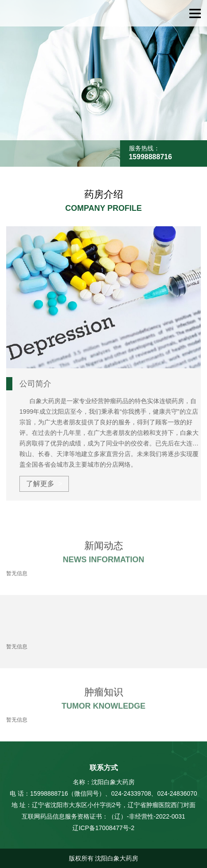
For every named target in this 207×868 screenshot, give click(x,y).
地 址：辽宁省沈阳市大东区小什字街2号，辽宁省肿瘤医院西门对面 (104, 805)
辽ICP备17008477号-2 (103, 828)
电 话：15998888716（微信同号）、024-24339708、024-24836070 (103, 793)
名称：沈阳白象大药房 (104, 782)
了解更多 (40, 484)
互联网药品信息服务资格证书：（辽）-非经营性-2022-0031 (103, 816)
